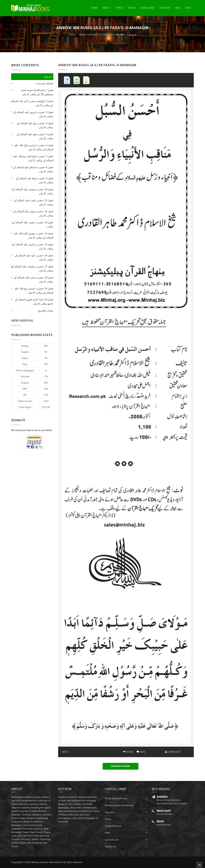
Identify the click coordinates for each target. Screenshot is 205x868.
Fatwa (108, 819)
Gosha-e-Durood (113, 826)
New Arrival (22, 320)
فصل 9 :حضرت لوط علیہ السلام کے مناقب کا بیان (35, 180)
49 (46, 358)
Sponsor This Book (121, 766)
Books (132, 8)
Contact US (110, 847)
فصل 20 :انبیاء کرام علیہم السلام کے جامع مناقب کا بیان (34, 302)
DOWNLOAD (173, 752)
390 (46, 383)
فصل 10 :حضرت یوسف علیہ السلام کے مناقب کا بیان (33, 191)
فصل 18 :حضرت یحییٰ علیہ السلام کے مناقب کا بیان (34, 280)
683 (46, 346)
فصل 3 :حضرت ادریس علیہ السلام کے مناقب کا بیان (33, 114)
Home (94, 8)
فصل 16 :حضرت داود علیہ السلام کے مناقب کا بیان (34, 258)
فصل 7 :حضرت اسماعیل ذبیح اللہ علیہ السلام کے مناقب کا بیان (33, 158)
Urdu (188, 8)
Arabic (25, 358)
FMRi (107, 833)
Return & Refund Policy (116, 799)
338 (46, 389)
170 (46, 377)
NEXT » (66, 752)
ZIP (25, 395)
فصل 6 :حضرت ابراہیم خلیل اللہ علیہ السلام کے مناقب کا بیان (33, 147)
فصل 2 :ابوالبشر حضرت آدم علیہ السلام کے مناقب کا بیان (32, 103)
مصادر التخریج (46, 311)
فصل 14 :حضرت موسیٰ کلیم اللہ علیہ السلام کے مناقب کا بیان (33, 235)
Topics (119, 8)
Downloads (148, 8)
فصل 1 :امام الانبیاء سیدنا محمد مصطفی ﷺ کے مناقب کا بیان (37, 92)
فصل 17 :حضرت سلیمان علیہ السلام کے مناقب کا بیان (32, 269)
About (106, 8)
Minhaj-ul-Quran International (119, 805)
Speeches (110, 812)
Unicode (25, 377)
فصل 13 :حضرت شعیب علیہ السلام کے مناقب (33, 224)
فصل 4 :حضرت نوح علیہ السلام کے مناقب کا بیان (35, 125)
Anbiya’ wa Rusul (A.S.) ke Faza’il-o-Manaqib (102, 34)
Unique (25, 346)
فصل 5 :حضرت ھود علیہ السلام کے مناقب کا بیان (35, 136)
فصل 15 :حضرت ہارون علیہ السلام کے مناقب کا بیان (33, 247)
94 (46, 352)
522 (46, 364)
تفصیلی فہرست (45, 83)
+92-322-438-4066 (164, 814)
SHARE (128, 752)
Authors (165, 8)
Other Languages (25, 371)
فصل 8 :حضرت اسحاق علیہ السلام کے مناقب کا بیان (33, 169)
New (178, 8)
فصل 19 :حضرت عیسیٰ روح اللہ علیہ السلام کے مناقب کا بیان (34, 291)
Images (25, 383)
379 (46, 395)
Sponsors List (112, 840)
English (25, 352)
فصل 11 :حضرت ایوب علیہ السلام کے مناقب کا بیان (34, 202)
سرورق (48, 76)
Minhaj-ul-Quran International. (47, 862)
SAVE (141, 752)
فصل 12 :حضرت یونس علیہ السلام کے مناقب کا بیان (33, 213)
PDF (25, 389)
